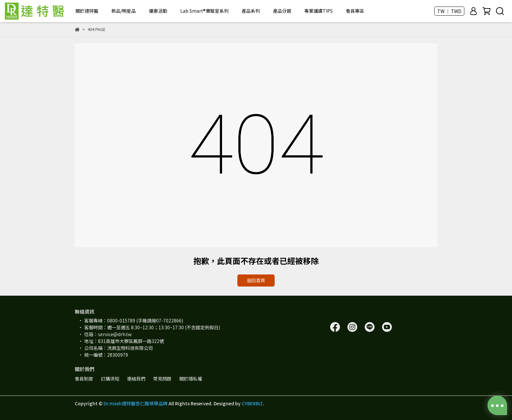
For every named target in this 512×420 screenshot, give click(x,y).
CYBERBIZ (252, 403)
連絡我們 (136, 379)
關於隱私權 (191, 379)
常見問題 (162, 379)
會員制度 (84, 379)
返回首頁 (256, 280)
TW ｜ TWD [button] (449, 11)
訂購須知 (110, 379)
